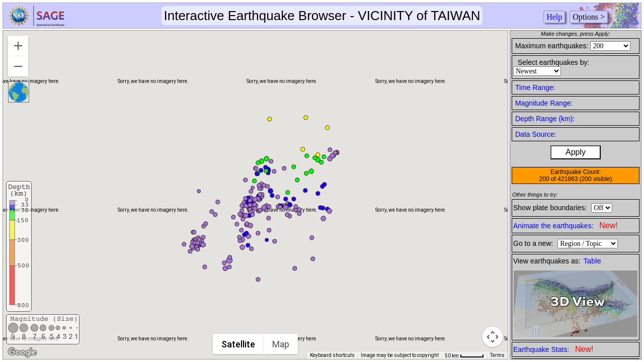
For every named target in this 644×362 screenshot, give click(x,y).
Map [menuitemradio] (281, 344)
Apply (576, 152)
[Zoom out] (18, 66)
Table (592, 261)
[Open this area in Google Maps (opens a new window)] (22, 352)
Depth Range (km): (545, 119)
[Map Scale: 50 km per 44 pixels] (464, 355)
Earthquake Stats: (553, 349)
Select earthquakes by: (553, 62)
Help (554, 17)
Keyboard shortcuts (332, 355)
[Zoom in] (18, 46)
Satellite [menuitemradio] (239, 344)
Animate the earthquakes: (566, 225)
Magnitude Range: (544, 103)
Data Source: (536, 134)
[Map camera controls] (493, 337)
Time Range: (535, 87)
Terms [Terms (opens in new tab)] (497, 355)
